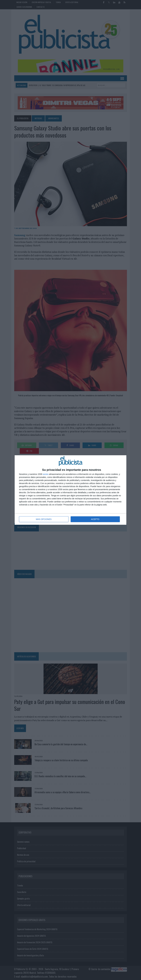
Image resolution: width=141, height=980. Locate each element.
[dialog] (70, 490)
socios (46, 474)
